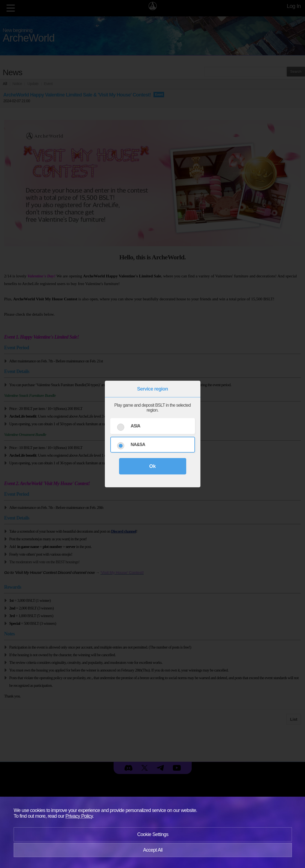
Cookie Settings (153, 834)
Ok (152, 466)
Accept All (153, 850)
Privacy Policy (79, 816)
